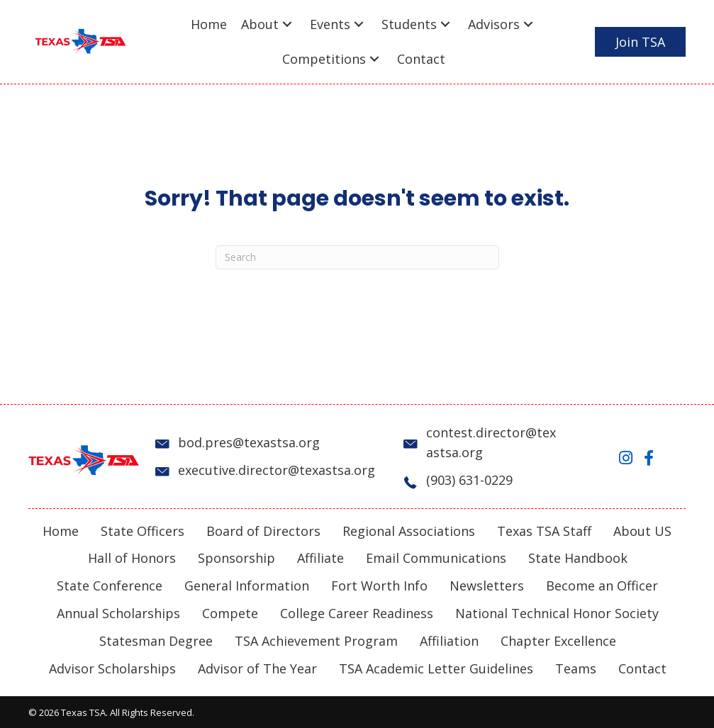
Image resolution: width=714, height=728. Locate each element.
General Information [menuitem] (247, 586)
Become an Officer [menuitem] (602, 586)
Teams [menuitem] (576, 668)
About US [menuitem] (642, 531)
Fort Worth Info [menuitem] (379, 586)
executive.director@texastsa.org (277, 470)
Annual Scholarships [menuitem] (118, 613)
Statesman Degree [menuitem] (156, 641)
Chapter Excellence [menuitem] (558, 641)
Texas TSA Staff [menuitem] (544, 531)
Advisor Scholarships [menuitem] (112, 668)
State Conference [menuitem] (110, 586)
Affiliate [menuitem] (320, 558)
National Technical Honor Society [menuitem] (557, 613)
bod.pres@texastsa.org (249, 442)
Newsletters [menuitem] (487, 586)
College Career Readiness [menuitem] (357, 613)
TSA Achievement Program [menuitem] (316, 641)
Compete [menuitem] (230, 613)
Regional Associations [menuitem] (409, 531)
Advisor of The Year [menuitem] (257, 668)
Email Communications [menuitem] (436, 558)
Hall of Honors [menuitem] (132, 558)
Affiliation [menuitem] (449, 641)
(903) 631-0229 (469, 480)
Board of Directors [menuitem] (263, 531)
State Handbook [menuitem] (578, 558)
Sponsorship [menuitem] (236, 558)
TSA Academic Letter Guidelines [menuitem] (436, 668)
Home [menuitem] (61, 531)
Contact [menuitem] (642, 668)
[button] (287, 24)
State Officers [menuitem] (143, 531)
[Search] (357, 257)
